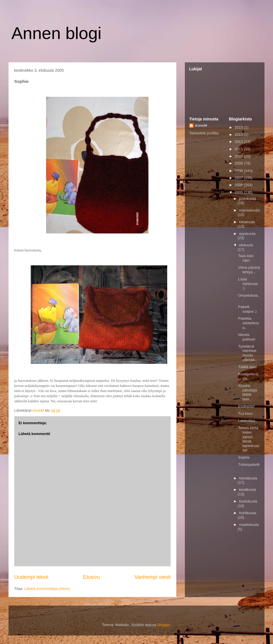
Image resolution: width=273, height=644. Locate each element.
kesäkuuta (248, 490)
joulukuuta (248, 199)
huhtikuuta (248, 513)
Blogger (164, 625)
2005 (239, 192)
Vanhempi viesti (153, 577)
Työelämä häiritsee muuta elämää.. (247, 353)
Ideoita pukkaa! (247, 337)
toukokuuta (248, 501)
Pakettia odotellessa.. (249, 323)
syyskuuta (247, 234)
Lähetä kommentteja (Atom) (47, 589)
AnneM (201, 125)
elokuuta (246, 245)
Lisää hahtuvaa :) (248, 284)
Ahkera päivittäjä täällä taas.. (247, 392)
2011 (239, 149)
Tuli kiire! (245, 414)
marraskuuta (249, 210)
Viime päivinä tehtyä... (249, 270)
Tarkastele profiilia (204, 133)
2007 (239, 178)
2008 (239, 171)
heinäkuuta (248, 478)
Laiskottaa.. (248, 421)
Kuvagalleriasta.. (248, 376)
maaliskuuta (249, 525)
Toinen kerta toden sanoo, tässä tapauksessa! (249, 439)
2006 (239, 185)
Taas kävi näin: (246, 258)
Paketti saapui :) (247, 309)
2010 (239, 156)
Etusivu (92, 577)
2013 (239, 135)
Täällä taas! (248, 367)
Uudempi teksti (31, 577)
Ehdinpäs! (246, 406)
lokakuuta (247, 222)
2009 (239, 163)
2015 (239, 127)
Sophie (244, 457)
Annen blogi (56, 33)
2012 (239, 142)
